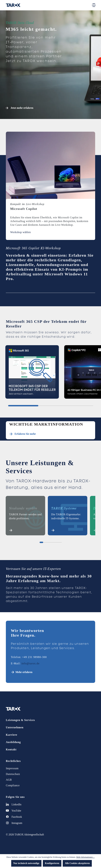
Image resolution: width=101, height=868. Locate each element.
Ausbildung (13, 742)
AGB (9, 780)
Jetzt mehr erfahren (19, 108)
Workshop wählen (20, 232)
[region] (50, 373)
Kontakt (11, 749)
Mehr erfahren (24, 672)
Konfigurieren (52, 863)
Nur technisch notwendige (26, 863)
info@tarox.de (30, 663)
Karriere (12, 735)
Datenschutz (13, 774)
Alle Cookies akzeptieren (77, 863)
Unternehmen (15, 727)
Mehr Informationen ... (85, 857)
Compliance (13, 785)
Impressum (12, 768)
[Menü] (94, 5)
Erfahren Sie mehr (25, 434)
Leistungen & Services (20, 720)
